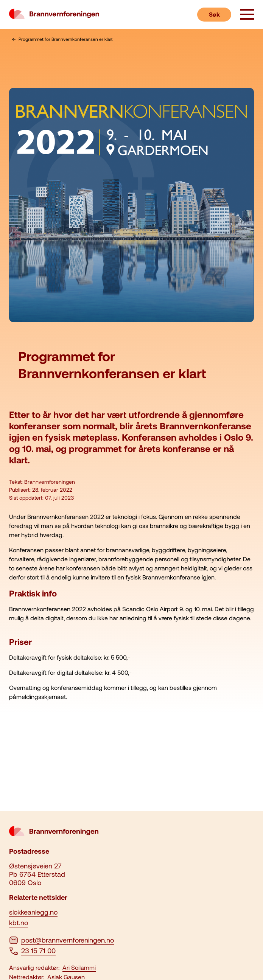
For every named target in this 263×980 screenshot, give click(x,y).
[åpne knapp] (247, 15)
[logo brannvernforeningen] (54, 14)
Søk (214, 14)
